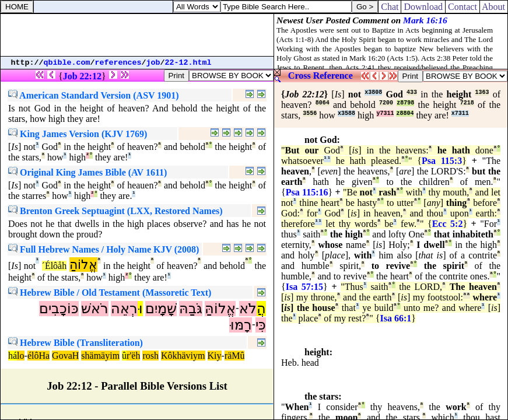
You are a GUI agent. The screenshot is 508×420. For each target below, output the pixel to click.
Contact (463, 7)
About (494, 7)
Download (423, 7)
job (153, 63)
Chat (390, 7)
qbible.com (67, 63)
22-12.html (188, 63)
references (118, 63)
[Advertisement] (137, 35)
